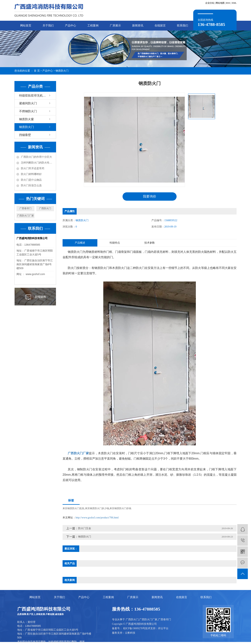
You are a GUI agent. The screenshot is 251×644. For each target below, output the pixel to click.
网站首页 (26, 26)
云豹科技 (130, 633)
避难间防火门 (28, 103)
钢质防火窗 (26, 119)
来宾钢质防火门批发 (73, 508)
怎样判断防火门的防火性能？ (37, 163)
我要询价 (150, 196)
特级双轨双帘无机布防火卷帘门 (38, 96)
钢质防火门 (62, 71)
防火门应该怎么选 (31, 185)
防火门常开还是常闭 (33, 168)
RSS (228, 3)
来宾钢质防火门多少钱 (97, 508)
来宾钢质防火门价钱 (120, 508)
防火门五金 (85, 528)
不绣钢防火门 (28, 111)
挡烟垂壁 (25, 135)
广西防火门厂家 (25, 216)
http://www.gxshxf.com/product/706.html (97, 518)
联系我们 (183, 26)
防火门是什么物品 (31, 180)
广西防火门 (45, 208)
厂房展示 (115, 26)
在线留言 (160, 26)
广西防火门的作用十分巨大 (36, 157)
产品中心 (71, 26)
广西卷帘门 (25, 208)
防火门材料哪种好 (31, 174)
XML (234, 3)
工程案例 (93, 26)
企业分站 (210, 3)
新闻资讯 (138, 26)
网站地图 (220, 3)
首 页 (37, 71)
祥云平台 (163, 628)
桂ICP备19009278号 (134, 628)
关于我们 (48, 26)
